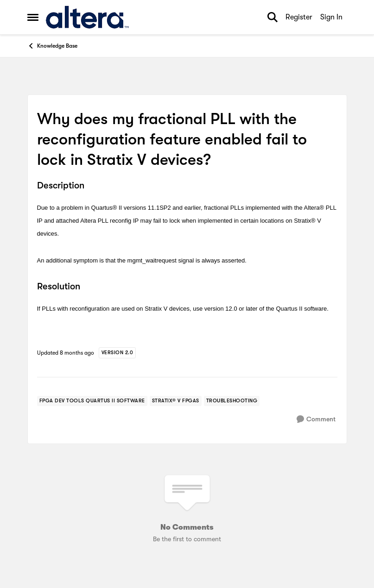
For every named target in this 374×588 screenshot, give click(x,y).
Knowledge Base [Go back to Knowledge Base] (52, 46)
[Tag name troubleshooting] (232, 401)
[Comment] (316, 419)
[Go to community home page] (87, 17)
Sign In (331, 17)
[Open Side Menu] (33, 17)
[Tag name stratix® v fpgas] (176, 401)
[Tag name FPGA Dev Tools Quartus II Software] (92, 401)
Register (299, 17)
